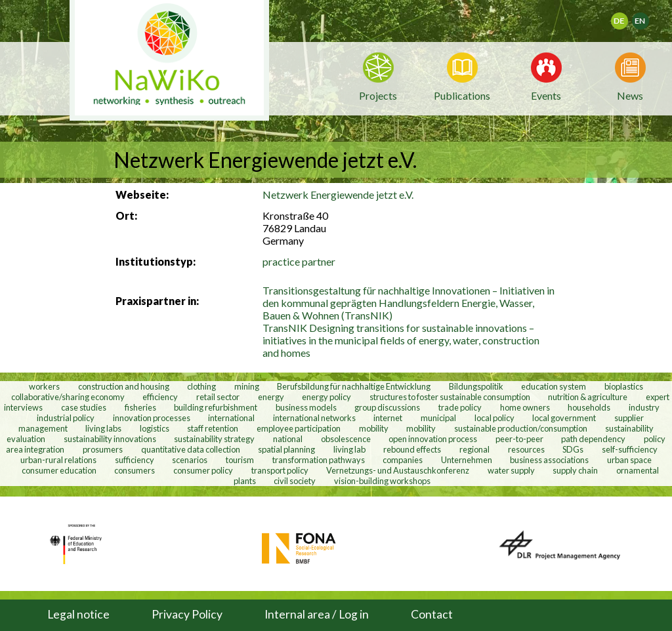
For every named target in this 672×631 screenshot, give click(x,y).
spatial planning (286, 449)
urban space (629, 460)
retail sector (218, 397)
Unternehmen (467, 460)
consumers (135, 470)
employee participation (299, 428)
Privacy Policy (187, 614)
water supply (511, 470)
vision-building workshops (382, 481)
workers (44, 386)
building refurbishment (216, 407)
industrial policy (66, 418)
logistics (155, 428)
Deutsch (628, 17)
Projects (378, 95)
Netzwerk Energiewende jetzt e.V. (338, 194)
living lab (349, 449)
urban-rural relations (58, 460)
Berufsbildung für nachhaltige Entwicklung (354, 386)
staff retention (213, 428)
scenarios (190, 460)
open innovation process (433, 439)
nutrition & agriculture (588, 397)
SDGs (573, 449)
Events (546, 94)
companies (403, 460)
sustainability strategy (214, 439)
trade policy (460, 407)
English (646, 17)
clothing (202, 386)
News (630, 94)
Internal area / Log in (317, 614)
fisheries (140, 407)
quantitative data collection (191, 449)
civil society (295, 481)
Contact (432, 614)
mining (247, 386)
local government (564, 418)
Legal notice (78, 614)
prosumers (103, 449)
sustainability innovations (110, 439)
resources (526, 449)
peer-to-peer (519, 439)
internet (388, 418)
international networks (314, 418)
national (288, 439)
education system (554, 386)
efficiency (160, 397)
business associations (549, 460)
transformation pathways (319, 460)
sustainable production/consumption (521, 428)
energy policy (326, 397)
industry (644, 407)
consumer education (59, 470)
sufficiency (135, 460)
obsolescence (346, 439)
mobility (374, 428)
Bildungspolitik (476, 386)
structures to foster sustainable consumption (450, 397)
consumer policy (203, 470)
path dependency (593, 439)
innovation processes (152, 418)
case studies (84, 407)
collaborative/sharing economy (68, 397)
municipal (438, 418)
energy (271, 397)
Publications (462, 95)
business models (306, 407)
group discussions (387, 407)
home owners (525, 407)
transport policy (280, 470)
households (589, 407)
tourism (240, 460)
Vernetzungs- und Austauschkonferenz (398, 470)
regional (474, 449)
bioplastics (624, 386)
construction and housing (124, 386)
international (231, 418)
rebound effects (412, 449)
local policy (494, 418)
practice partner (299, 261)
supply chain (575, 470)
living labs (103, 428)
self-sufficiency (630, 449)
